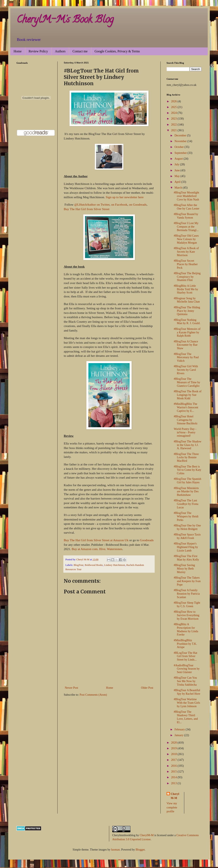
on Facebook (119, 204)
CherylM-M (147, 835)
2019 (174, 748)
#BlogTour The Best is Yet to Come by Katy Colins (187, 470)
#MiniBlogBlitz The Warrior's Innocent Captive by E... (186, 407)
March (179, 188)
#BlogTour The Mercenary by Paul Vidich (186, 357)
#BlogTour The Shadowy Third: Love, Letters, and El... (186, 717)
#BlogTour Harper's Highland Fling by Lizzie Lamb (186, 547)
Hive (102, 549)
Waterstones (115, 549)
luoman (115, 850)
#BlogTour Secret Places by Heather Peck (186, 264)
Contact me (80, 51)
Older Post (147, 688)
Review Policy (38, 51)
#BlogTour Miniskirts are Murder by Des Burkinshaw (186, 492)
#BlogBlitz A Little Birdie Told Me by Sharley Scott (186, 289)
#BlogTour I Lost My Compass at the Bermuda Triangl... (186, 227)
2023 (174, 119)
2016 (174, 766)
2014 (174, 777)
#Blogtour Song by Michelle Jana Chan (187, 300)
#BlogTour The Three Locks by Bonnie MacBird (186, 458)
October (179, 147)
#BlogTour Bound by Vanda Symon (186, 216)
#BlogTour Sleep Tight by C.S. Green (187, 604)
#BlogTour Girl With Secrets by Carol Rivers (186, 370)
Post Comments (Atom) (93, 695)
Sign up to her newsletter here (125, 197)
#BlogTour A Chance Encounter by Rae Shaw (186, 345)
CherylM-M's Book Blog (65, 20)
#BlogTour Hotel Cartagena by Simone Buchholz (186, 420)
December (181, 135)
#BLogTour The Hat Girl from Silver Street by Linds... (186, 656)
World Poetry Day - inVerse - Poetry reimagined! (185, 432)
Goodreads (147, 540)
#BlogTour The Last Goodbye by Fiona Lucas (186, 504)
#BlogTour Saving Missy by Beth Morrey (184, 569)
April (178, 182)
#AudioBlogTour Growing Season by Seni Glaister (187, 669)
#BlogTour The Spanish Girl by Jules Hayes (187, 481)
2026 (174, 101)
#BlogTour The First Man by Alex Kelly (186, 558)
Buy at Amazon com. (85, 549)
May (177, 176)
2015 (174, 772)
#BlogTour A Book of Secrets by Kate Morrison (186, 252)
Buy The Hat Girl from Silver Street (87, 209)
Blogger (140, 850)
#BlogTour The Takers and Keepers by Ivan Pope (187, 581)
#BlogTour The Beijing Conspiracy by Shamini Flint (187, 277)
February (180, 729)
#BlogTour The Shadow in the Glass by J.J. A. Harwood (188, 445)
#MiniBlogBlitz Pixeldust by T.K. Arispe (185, 644)
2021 (174, 130)
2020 (174, 743)
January (179, 735)
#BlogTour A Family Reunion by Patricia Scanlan (187, 594)
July (177, 164)
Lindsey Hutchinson (115, 565)
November (181, 141)
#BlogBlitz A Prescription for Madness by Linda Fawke (186, 629)
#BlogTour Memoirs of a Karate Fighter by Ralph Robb (187, 332)
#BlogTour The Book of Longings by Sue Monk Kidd (188, 395)
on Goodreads (138, 204)
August (179, 159)
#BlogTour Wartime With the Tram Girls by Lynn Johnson (187, 703)
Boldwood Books (94, 565)
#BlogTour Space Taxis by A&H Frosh (187, 536)
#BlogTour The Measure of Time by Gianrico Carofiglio (187, 382)
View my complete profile (172, 807)
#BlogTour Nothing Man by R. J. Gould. (187, 322)
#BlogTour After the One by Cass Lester (187, 207)
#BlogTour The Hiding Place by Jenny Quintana (187, 311)
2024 (174, 113)
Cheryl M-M (175, 796)
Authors (60, 51)
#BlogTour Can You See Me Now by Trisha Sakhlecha (185, 681)
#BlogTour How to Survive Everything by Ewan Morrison (187, 615)
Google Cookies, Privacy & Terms (117, 51)
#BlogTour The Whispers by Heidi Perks (186, 516)
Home (18, 51)
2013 (174, 783)
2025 (174, 107)
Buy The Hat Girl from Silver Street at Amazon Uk (97, 540)
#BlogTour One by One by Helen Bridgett (187, 527)
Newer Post (71, 688)
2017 (174, 760)
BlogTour (79, 565)
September (181, 153)
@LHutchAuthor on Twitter (92, 204)
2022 (174, 125)
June (177, 170)
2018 (174, 754)
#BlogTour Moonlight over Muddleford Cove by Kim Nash (186, 196)
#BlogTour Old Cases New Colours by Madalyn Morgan (186, 239)
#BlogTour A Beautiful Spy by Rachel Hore (187, 692)
